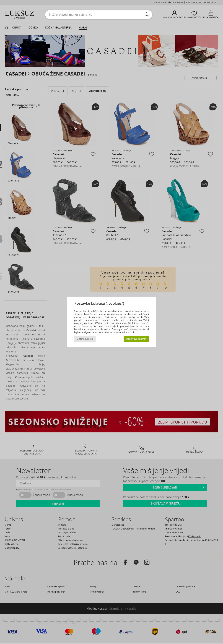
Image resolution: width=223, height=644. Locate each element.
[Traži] (147, 15)
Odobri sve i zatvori (136, 339)
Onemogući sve (85, 339)
